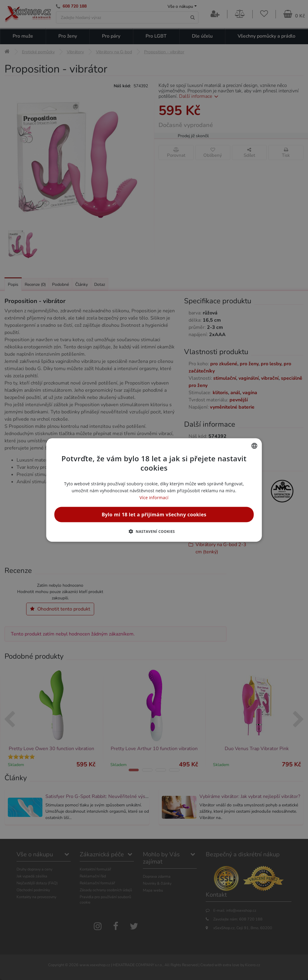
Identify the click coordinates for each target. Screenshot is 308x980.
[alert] (154, 490)
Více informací (154, 498)
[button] (154, 531)
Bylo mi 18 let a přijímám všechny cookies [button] (154, 515)
